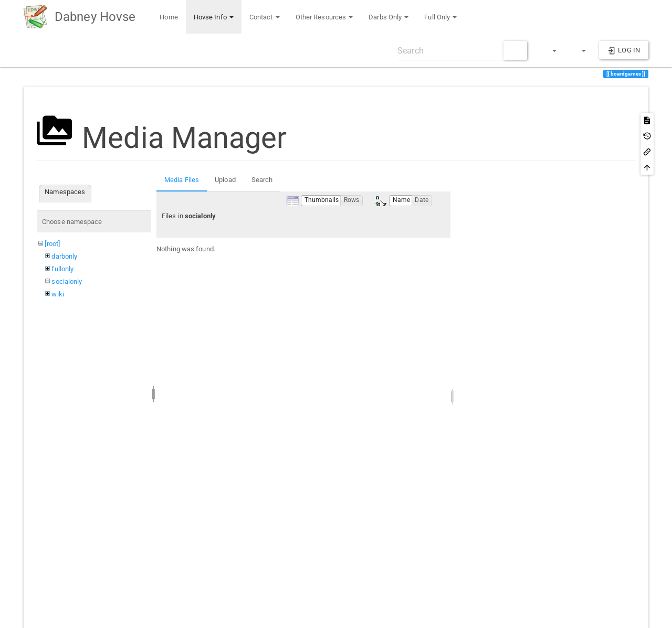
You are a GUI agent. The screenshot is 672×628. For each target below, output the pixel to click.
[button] (550, 50)
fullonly (62, 269)
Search (262, 180)
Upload (225, 180)
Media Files (182, 180)
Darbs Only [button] (388, 17)
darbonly (64, 256)
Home (168, 17)
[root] (52, 244)
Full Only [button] (440, 17)
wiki (57, 294)
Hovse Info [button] (214, 17)
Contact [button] (265, 17)
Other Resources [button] (324, 17)
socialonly (67, 281)
